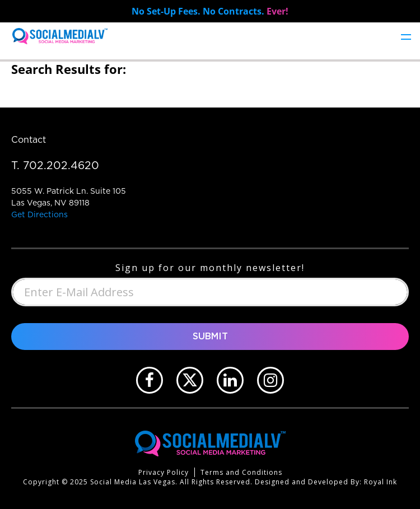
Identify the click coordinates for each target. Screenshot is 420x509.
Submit (210, 337)
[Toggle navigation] (406, 36)
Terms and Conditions (241, 472)
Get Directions (39, 214)
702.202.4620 (61, 165)
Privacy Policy (164, 472)
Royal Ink (381, 482)
